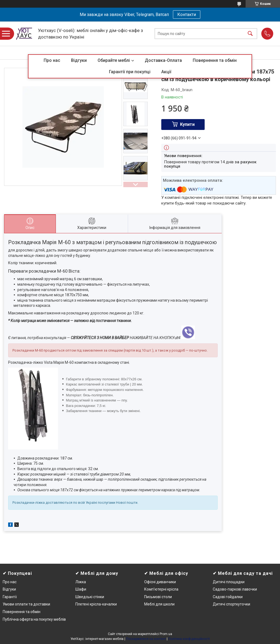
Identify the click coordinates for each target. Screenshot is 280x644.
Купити (187, 124)
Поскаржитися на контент (146, 639)
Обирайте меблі (114, 60)
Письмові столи (158, 597)
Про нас (52, 60)
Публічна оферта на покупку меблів (34, 619)
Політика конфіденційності (189, 639)
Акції (166, 72)
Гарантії (10, 597)
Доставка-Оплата (163, 60)
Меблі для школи (159, 604)
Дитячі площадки (229, 582)
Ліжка (81, 582)
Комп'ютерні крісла (161, 589)
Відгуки (79, 60)
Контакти (187, 15)
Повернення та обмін (215, 60)
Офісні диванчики (160, 582)
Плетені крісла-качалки (96, 604)
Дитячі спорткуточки (231, 604)
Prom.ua (166, 634)
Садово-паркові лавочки (235, 589)
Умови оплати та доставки (26, 604)
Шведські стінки (90, 597)
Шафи (81, 589)
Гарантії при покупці (130, 72)
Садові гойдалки (228, 597)
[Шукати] (250, 34)
